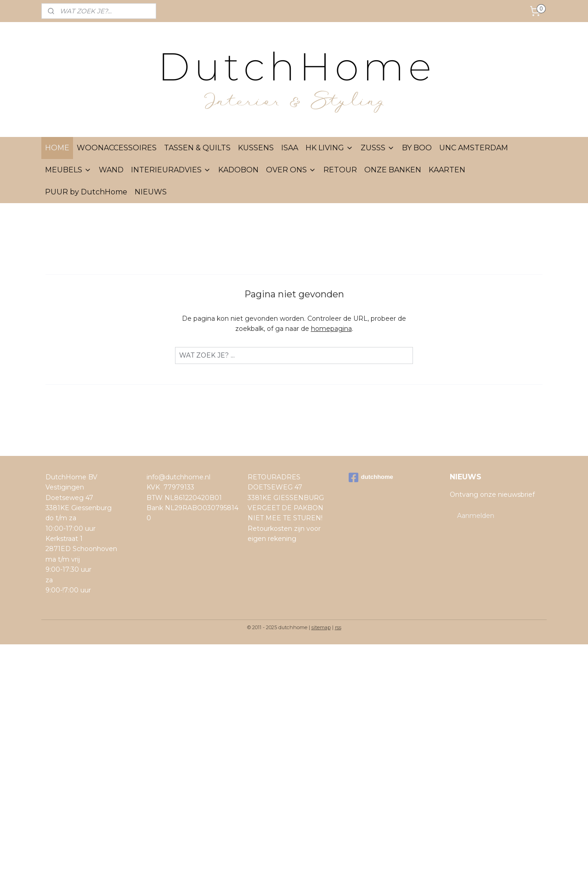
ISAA (290, 148)
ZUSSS (378, 148)
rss (338, 627)
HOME (57, 148)
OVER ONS (291, 170)
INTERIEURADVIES (171, 170)
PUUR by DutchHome (86, 192)
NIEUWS (151, 192)
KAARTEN (447, 170)
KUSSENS (256, 148)
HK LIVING (329, 148)
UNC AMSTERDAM (474, 148)
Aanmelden (476, 516)
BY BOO (417, 148)
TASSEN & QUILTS (197, 148)
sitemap (321, 627)
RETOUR (340, 170)
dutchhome (371, 478)
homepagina (331, 329)
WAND (111, 170)
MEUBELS (68, 170)
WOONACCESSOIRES (117, 148)
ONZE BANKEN (393, 170)
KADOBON (238, 170)
